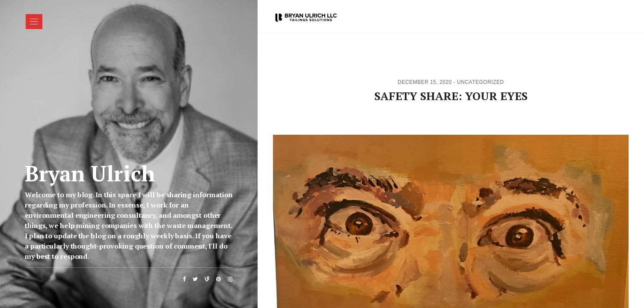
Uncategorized (481, 82)
